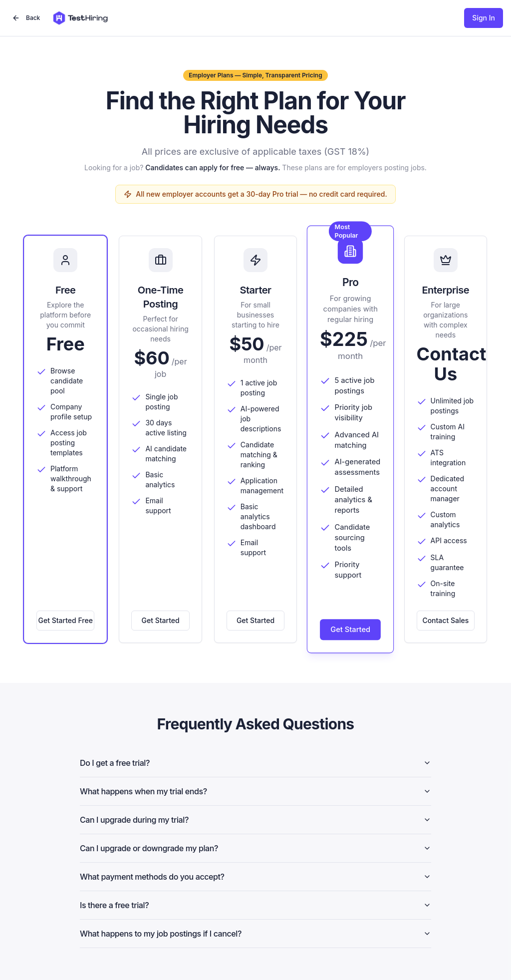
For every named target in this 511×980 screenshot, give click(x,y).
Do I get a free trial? (255, 763)
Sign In (484, 18)
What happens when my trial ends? (255, 791)
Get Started (161, 620)
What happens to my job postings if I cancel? (255, 934)
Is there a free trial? (255, 905)
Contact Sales (445, 620)
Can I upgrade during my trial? (255, 820)
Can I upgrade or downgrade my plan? (255, 848)
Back (26, 18)
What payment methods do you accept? (255, 877)
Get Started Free (66, 620)
